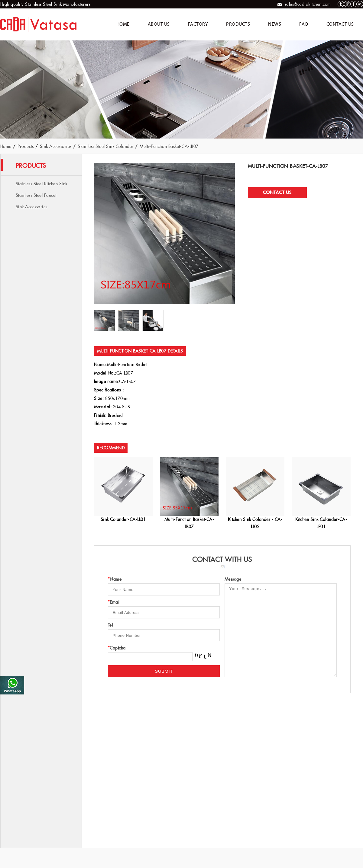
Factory (198, 24)
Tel (110, 625)
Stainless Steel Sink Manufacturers (58, 4)
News (275, 24)
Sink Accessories (56, 146)
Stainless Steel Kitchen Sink (42, 184)
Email (114, 602)
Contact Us (340, 24)
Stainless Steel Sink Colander (106, 146)
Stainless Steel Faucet (36, 195)
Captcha (117, 648)
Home (123, 24)
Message (233, 579)
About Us (159, 24)
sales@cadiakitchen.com (308, 4)
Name (115, 579)
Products (238, 24)
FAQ (304, 24)
